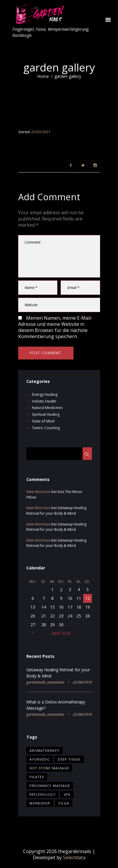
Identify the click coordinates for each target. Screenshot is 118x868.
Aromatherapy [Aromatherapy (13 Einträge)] (45, 750)
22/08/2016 (82, 682)
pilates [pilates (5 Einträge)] (37, 777)
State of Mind (43, 421)
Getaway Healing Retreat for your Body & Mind (56, 510)
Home (43, 76)
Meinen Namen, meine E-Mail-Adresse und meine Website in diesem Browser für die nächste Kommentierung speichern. (55, 327)
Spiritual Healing (46, 414)
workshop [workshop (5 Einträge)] (40, 803)
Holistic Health (44, 401)
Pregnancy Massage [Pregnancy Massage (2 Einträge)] (50, 786)
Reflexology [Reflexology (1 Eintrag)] (43, 794)
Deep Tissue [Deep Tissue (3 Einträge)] (69, 759)
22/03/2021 (41, 132)
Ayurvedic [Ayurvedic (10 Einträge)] (40, 759)
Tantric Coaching (46, 428)
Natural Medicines (47, 408)
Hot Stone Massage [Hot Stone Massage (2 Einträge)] (49, 768)
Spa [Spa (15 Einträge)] (67, 794)
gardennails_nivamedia (45, 682)
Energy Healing (45, 394)
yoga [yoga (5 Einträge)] (64, 803)
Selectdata (74, 857)
